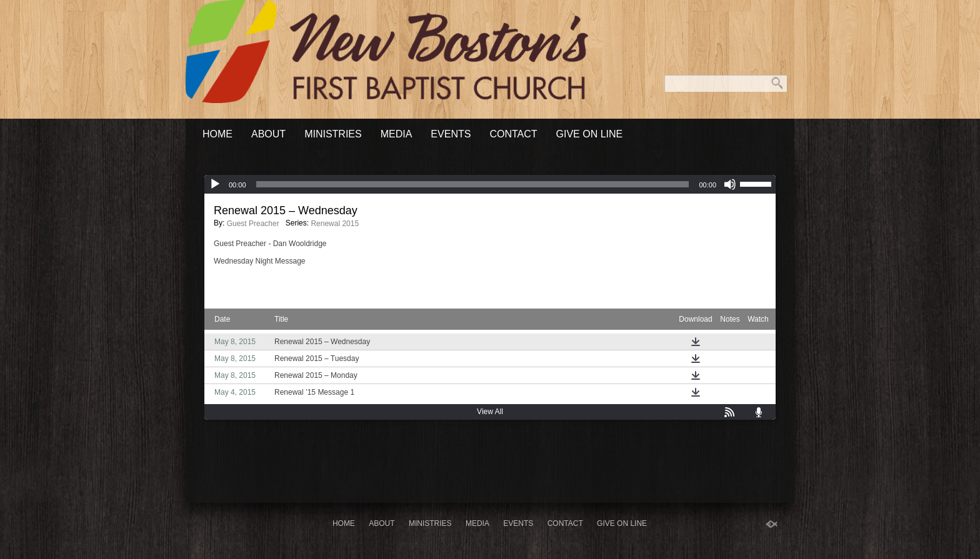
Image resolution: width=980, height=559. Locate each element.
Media (397, 134)
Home (217, 134)
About (268, 134)
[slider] (473, 184)
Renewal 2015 (335, 224)
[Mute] (730, 184)
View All (490, 412)
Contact (513, 134)
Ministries (333, 134)
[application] (490, 184)
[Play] (215, 184)
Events (451, 134)
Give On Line (590, 134)
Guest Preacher (253, 224)
